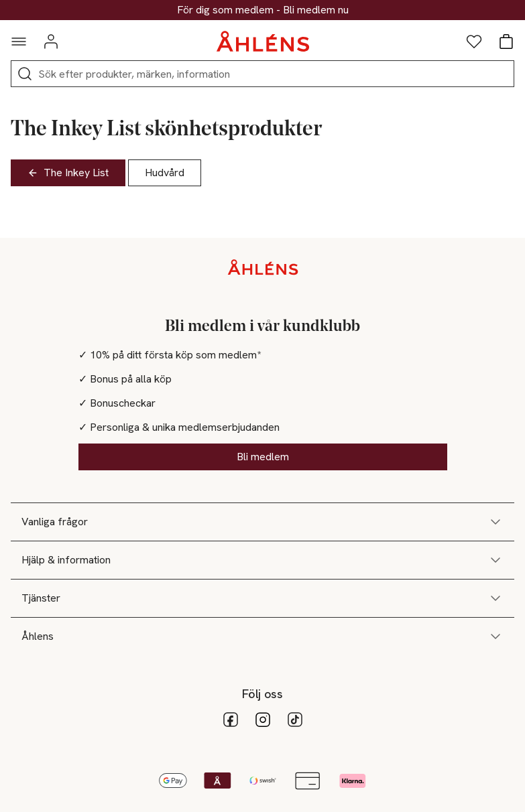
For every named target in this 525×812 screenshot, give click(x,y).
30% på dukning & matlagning (263, 10)
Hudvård (165, 173)
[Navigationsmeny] (19, 42)
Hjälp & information (262, 560)
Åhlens (262, 636)
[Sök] (25, 74)
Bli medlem (263, 457)
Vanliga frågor (262, 522)
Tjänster (262, 598)
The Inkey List (68, 173)
